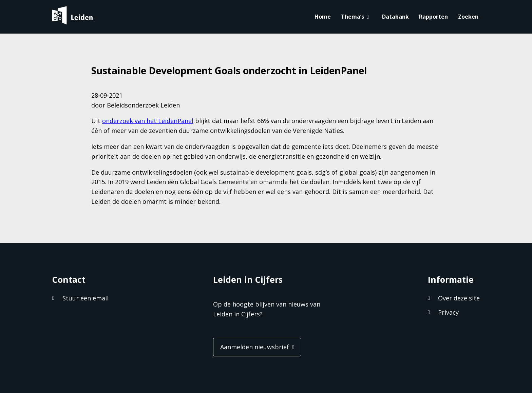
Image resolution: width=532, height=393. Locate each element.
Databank (395, 17)
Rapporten (433, 17)
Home (323, 17)
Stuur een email (85, 298)
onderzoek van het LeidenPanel (148, 121)
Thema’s (353, 17)
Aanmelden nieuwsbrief (255, 347)
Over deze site (459, 298)
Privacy (448, 312)
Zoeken (468, 17)
